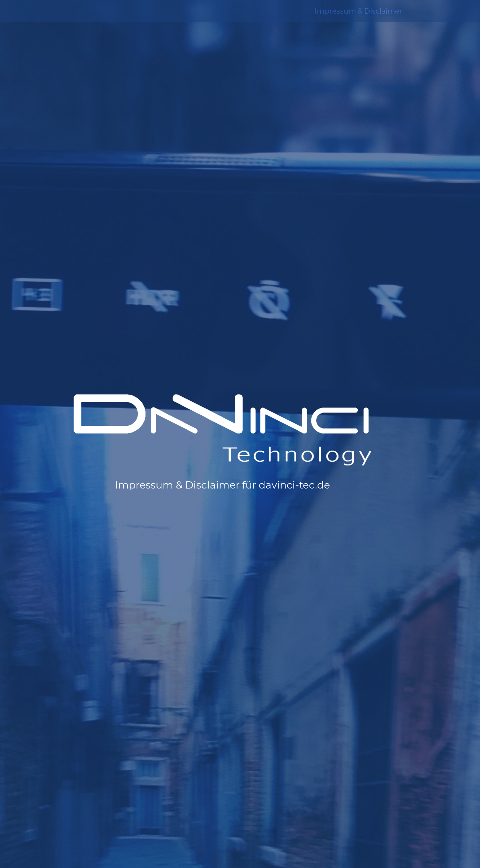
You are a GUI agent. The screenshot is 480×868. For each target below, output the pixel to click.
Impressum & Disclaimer (358, 11)
